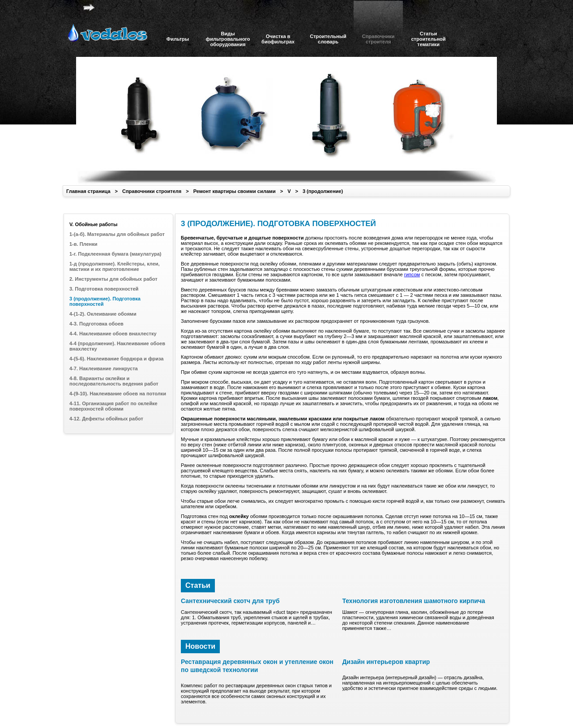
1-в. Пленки (83, 244)
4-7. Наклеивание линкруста (104, 368)
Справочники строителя (152, 191)
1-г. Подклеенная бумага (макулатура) (115, 254)
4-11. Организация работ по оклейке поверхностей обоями (113, 406)
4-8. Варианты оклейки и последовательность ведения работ (114, 381)
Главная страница (88, 191)
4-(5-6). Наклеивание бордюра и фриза (116, 359)
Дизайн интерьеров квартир (386, 662)
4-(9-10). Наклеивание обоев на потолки (118, 394)
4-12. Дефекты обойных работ (106, 419)
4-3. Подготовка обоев (96, 324)
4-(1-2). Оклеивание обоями (103, 314)
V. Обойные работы (93, 224)
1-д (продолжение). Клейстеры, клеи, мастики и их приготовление (115, 266)
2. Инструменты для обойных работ (113, 279)
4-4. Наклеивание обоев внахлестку (113, 334)
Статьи (198, 585)
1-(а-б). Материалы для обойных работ (117, 234)
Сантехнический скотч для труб (230, 601)
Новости (200, 646)
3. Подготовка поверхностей (104, 289)
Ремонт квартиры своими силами (235, 191)
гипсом (412, 274)
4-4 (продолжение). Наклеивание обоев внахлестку (117, 346)
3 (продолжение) (323, 191)
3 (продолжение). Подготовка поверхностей (105, 301)
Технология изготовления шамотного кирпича (413, 601)
